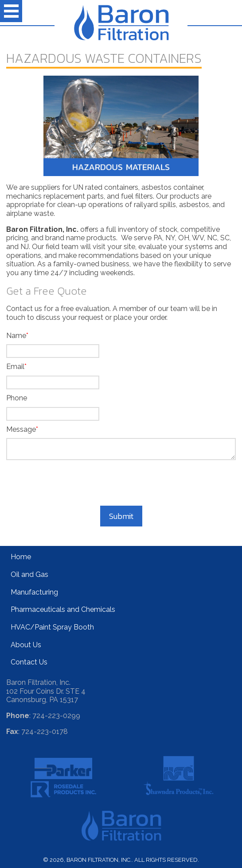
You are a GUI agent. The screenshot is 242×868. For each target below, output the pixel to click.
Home (21, 557)
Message (21, 429)
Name (16, 336)
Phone (17, 398)
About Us (26, 645)
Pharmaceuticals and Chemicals (63, 609)
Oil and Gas (29, 574)
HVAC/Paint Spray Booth (52, 627)
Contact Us (29, 662)
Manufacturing (34, 592)
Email (15, 367)
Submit (121, 516)
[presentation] (121, 484)
